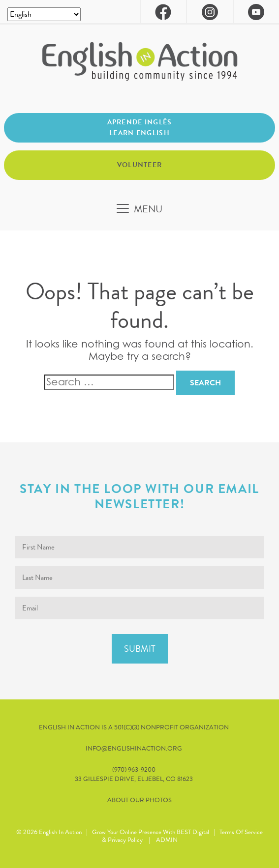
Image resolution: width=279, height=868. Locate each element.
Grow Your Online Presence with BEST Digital (151, 832)
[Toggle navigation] (139, 209)
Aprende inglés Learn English (140, 128)
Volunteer (140, 165)
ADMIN (167, 840)
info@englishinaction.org (134, 749)
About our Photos (139, 800)
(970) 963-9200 (134, 770)
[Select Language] (44, 14)
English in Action (60, 832)
